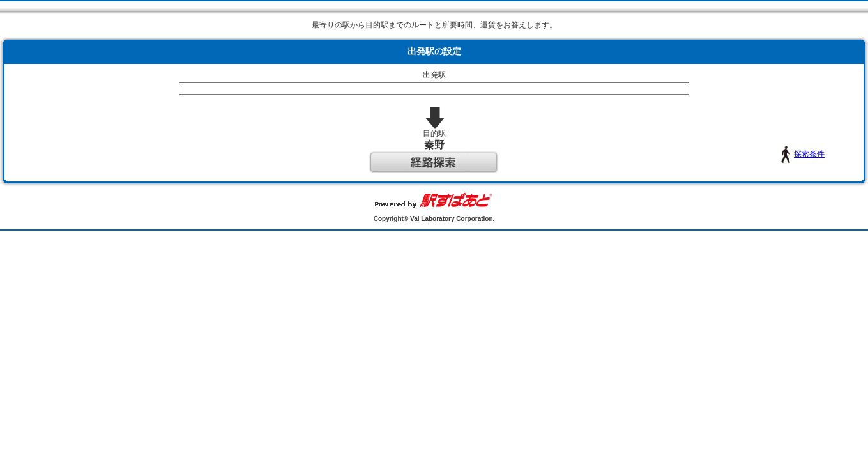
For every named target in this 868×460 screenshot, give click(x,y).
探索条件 (731, 154)
